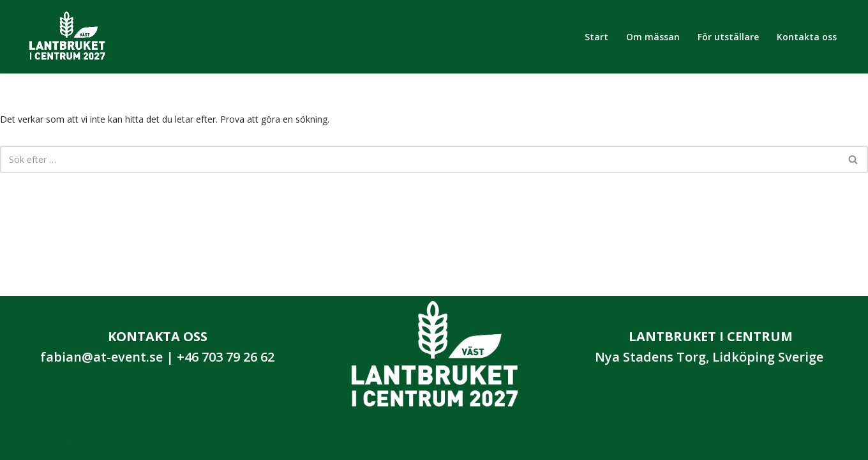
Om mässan (653, 37)
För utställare (728, 37)
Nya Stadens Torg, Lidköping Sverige (709, 357)
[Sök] (420, 159)
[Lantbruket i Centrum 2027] (67, 37)
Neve (40, 444)
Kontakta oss (807, 37)
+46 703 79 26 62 (226, 357)
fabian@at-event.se (101, 357)
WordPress (128, 444)
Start (596, 37)
